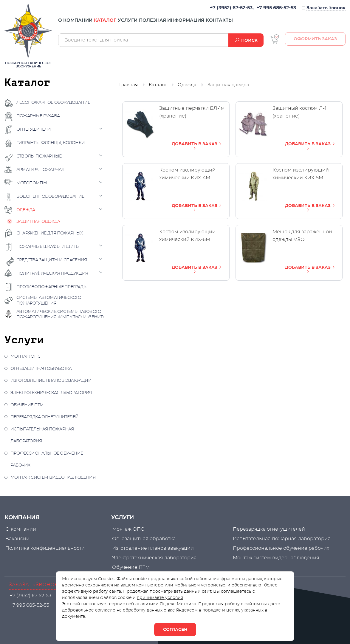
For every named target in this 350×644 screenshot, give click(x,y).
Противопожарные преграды (52, 287)
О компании (75, 23)
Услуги (145, 23)
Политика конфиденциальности (44, 548)
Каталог (114, 23)
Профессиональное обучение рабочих (47, 460)
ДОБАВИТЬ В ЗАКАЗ (197, 146)
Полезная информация (198, 23)
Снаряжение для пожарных (50, 233)
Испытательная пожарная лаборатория (42, 435)
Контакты (255, 23)
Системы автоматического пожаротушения (49, 300)
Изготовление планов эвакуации (51, 381)
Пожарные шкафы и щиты (48, 247)
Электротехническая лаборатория (51, 393)
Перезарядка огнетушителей (44, 417)
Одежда (26, 210)
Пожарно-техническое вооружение (28, 36)
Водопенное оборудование (50, 197)
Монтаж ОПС (25, 356)
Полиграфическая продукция (52, 274)
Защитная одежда (38, 222)
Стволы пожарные (39, 156)
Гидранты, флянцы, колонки (51, 143)
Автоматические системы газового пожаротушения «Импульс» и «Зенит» (60, 314)
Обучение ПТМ (27, 405)
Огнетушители (34, 129)
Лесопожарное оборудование (53, 103)
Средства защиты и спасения (52, 260)
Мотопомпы (32, 183)
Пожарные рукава (38, 116)
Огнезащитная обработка (41, 369)
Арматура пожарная (40, 170)
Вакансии (17, 539)
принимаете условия (160, 598)
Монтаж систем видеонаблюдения (53, 478)
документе (74, 617)
